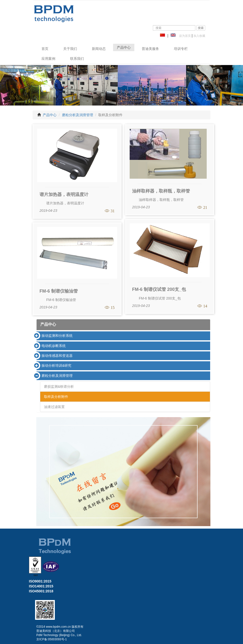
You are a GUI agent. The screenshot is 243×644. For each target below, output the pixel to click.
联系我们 (77, 59)
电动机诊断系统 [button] (54, 346)
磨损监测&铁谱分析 (59, 386)
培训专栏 (181, 49)
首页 (45, 49)
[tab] (123, 336)
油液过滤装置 (54, 407)
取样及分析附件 (56, 397)
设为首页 (184, 36)
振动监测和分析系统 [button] (57, 336)
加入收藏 (199, 36)
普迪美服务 (150, 49)
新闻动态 (99, 49)
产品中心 (124, 47)
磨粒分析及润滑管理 (78, 115)
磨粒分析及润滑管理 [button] (57, 376)
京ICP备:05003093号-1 (51, 639)
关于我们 (70, 49)
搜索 (201, 28)
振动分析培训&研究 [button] (56, 365)
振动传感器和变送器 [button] (57, 356)
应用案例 (48, 59)
